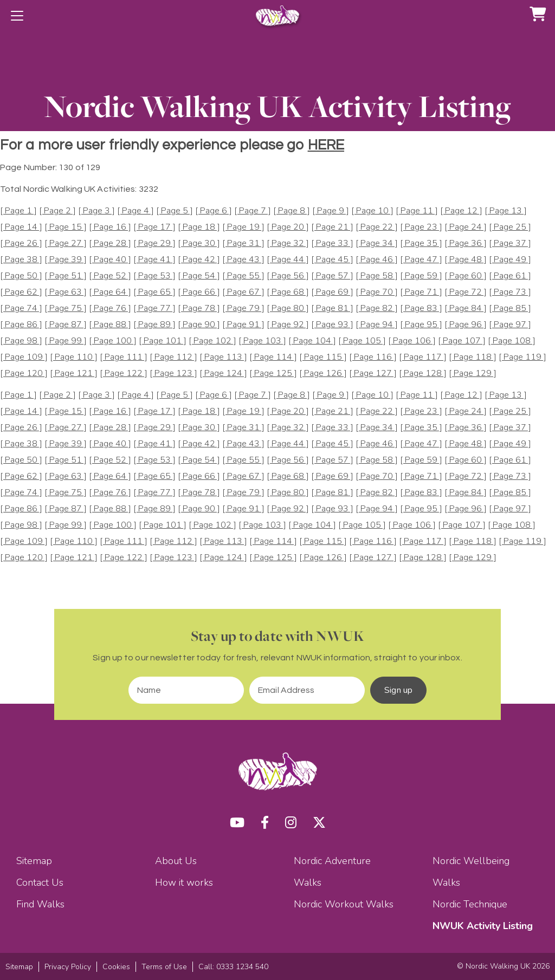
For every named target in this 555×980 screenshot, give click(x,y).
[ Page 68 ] (288, 292)
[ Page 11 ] (417, 211)
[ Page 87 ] (66, 325)
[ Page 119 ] (522, 357)
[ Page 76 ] (110, 309)
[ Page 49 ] (510, 260)
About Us (176, 861)
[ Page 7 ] (253, 211)
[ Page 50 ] (21, 276)
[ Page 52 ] (110, 276)
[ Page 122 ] (124, 374)
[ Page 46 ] (377, 260)
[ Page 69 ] (332, 292)
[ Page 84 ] (466, 309)
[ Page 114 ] (273, 357)
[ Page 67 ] (243, 292)
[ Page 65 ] (154, 292)
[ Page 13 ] (506, 211)
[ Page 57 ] (332, 276)
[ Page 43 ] (243, 260)
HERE (326, 145)
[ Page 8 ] (292, 211)
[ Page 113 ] (223, 357)
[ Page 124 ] (223, 374)
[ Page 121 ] (74, 374)
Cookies (116, 967)
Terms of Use (164, 967)
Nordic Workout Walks (344, 904)
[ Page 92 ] (288, 325)
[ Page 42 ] (199, 260)
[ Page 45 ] (332, 260)
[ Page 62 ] (21, 292)
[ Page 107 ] (462, 341)
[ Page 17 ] (154, 227)
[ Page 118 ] (473, 357)
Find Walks (40, 904)
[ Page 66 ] (199, 292)
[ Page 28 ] (110, 244)
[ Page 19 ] (243, 227)
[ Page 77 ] (154, 309)
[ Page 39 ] (66, 260)
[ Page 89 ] (154, 325)
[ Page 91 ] (243, 325)
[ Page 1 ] (18, 211)
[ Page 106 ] (412, 341)
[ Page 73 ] (510, 292)
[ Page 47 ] (421, 260)
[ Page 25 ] (510, 227)
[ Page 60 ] (466, 276)
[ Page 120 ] (24, 374)
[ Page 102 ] (212, 341)
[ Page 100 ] (113, 341)
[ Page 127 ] (373, 374)
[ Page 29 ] (154, 244)
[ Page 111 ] (124, 357)
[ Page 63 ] (66, 292)
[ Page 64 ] (110, 292)
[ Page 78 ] (199, 309)
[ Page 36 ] (466, 244)
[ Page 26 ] (21, 244)
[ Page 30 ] (199, 244)
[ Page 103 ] (262, 341)
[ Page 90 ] (199, 325)
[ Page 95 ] (421, 325)
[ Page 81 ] (332, 309)
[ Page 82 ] (377, 309)
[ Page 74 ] (21, 309)
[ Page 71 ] (421, 292)
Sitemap (34, 861)
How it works (184, 882)
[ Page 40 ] (110, 260)
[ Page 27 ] (66, 244)
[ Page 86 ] (21, 325)
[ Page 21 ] (332, 227)
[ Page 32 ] (288, 244)
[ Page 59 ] (421, 276)
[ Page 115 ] (323, 357)
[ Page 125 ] (273, 374)
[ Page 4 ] (135, 211)
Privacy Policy (68, 967)
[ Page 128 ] (423, 374)
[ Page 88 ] (110, 325)
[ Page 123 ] (173, 374)
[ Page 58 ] (377, 276)
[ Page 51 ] (66, 276)
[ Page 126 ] (323, 374)
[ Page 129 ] (473, 374)
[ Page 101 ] (163, 341)
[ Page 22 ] (377, 227)
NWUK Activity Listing (483, 926)
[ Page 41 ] (154, 260)
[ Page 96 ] (466, 325)
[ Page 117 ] (423, 357)
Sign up (398, 690)
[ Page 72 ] (466, 292)
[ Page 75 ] (66, 309)
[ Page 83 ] (421, 309)
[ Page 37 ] (510, 244)
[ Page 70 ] (377, 292)
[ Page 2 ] (57, 211)
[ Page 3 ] (96, 211)
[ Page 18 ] (199, 227)
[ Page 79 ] (243, 309)
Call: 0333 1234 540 (233, 967)
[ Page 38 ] (21, 260)
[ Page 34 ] (377, 244)
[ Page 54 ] (199, 276)
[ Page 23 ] (421, 227)
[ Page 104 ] (312, 341)
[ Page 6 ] (214, 211)
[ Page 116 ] (373, 357)
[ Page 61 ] (510, 276)
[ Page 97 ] (510, 325)
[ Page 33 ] (332, 244)
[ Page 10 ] (372, 211)
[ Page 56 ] (288, 276)
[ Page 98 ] (21, 341)
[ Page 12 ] (461, 211)
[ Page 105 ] (362, 341)
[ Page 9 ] (331, 211)
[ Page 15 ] (66, 227)
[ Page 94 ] (377, 325)
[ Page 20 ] (288, 227)
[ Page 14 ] (21, 227)
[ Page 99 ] (66, 341)
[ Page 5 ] (175, 211)
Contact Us (40, 882)
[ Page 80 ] (288, 309)
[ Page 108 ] (512, 341)
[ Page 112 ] (173, 357)
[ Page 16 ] (110, 227)
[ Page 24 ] (466, 227)
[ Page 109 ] (24, 357)
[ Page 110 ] (74, 357)
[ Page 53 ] (154, 276)
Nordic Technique (470, 904)
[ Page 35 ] (421, 244)
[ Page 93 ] (332, 325)
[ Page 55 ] (243, 276)
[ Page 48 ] (466, 260)
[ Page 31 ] (243, 244)
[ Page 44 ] (288, 260)
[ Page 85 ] (510, 309)
